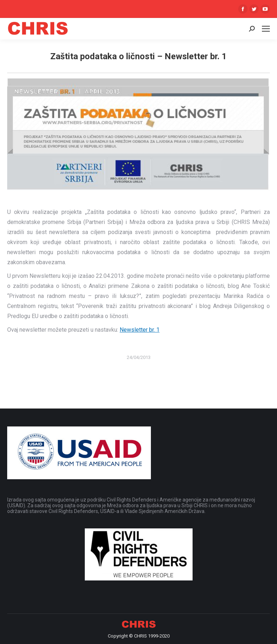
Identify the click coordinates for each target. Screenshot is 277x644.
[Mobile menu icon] (266, 29)
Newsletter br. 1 (140, 330)
